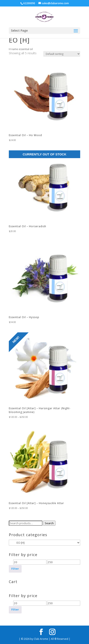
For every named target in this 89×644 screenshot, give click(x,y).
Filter (15, 569)
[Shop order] (62, 54)
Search (49, 523)
